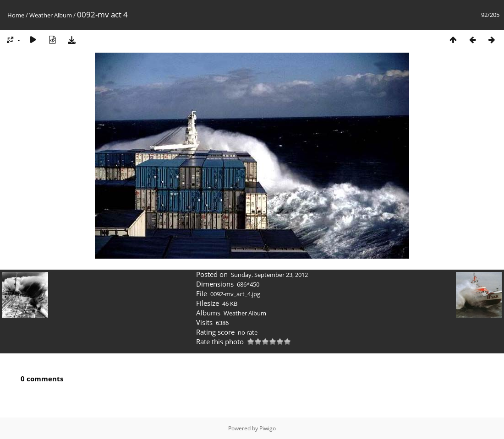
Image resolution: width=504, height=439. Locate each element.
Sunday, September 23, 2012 (269, 275)
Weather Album (51, 15)
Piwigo (268, 428)
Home (16, 15)
